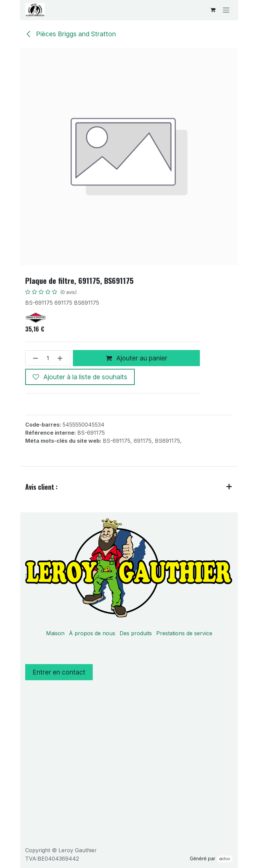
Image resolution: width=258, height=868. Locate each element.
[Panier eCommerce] (213, 10)
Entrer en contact (59, 672)
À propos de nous (92, 633)
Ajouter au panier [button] (137, 358)
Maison (55, 633)
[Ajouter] (62, 358)
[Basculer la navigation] (226, 10)
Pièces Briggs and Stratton (71, 34)
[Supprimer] (33, 358)
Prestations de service (184, 633)
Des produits (136, 633)
